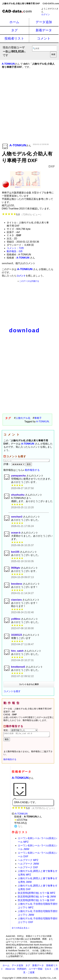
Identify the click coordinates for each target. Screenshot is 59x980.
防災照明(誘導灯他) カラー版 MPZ (37, 894)
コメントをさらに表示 (29, 684)
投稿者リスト (14, 38)
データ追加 (44, 22)
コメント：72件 (15, 248)
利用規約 (22, 970)
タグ (14, 30)
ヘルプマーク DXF (28, 868)
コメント (44, 38)
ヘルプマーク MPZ (28, 861)
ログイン (46, 14)
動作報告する (32, 470)
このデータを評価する (29, 281)
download (24, 330)
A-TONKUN (42, 421)
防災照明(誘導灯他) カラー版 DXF (36, 901)
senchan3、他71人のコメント (19, 263)
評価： (14, 464)
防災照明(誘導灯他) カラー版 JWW (37, 897)
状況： (21, 730)
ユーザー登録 (36, 970)
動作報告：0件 (15, 251)
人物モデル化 (23, 418)
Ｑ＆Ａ (48, 970)
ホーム (14, 22)
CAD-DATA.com (51, 3)
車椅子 (38, 418)
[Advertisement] (29, 110)
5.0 (22, 215)
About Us (10, 970)
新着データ (44, 30)
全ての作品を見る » (21, 929)
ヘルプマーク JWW (28, 865)
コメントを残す (12, 691)
